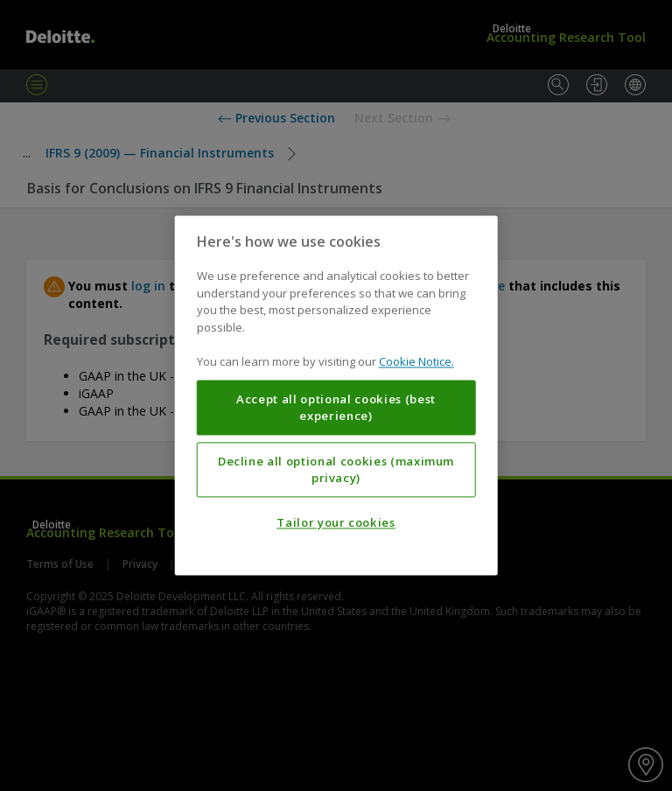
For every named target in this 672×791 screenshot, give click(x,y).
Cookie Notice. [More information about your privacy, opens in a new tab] (416, 362)
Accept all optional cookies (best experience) (336, 408)
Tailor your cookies (336, 523)
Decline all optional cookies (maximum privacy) (336, 470)
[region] (336, 395)
